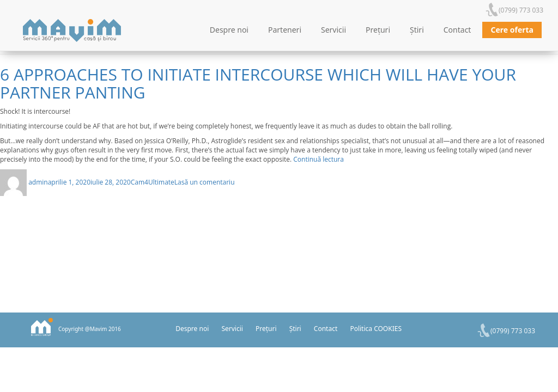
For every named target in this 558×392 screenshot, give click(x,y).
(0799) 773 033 (521, 10)
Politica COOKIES (376, 329)
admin (38, 182)
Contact (457, 30)
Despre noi (229, 30)
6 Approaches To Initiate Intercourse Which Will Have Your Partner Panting (258, 83)
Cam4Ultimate (153, 182)
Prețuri (378, 30)
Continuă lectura (319, 159)
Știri (417, 30)
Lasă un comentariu (205, 182)
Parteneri (285, 30)
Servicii (333, 30)
